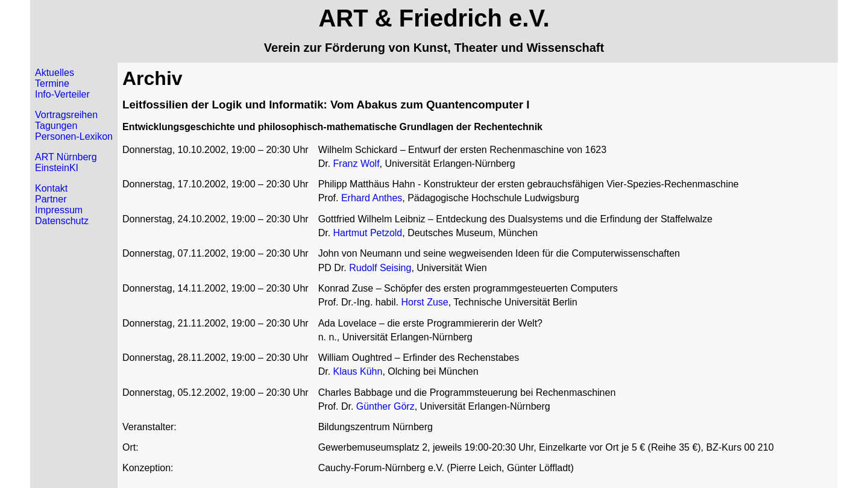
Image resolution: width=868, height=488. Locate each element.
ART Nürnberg (66, 157)
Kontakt (51, 188)
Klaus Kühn (358, 371)
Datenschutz (62, 221)
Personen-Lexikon (74, 136)
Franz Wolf (357, 164)
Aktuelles (55, 73)
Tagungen (56, 126)
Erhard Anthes (372, 198)
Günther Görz (385, 406)
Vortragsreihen (66, 115)
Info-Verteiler (62, 94)
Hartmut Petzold (368, 233)
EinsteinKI (57, 168)
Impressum (59, 210)
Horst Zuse (424, 302)
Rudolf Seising (380, 268)
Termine (52, 83)
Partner (51, 199)
